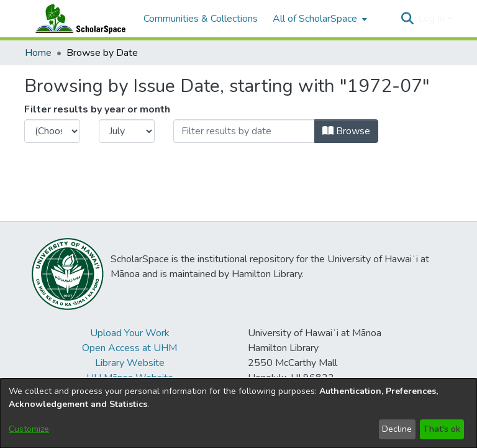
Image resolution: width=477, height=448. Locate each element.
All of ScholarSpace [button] (315, 19)
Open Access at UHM (129, 348)
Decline (397, 429)
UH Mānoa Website (130, 378)
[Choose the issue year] (52, 131)
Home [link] (38, 53)
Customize (29, 429)
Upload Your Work (130, 333)
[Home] (78, 19)
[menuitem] (319, 19)
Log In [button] (433, 19)
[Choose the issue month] (127, 131)
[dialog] (238, 413)
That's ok (442, 429)
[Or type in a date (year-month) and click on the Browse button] (244, 131)
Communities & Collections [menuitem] (201, 19)
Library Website (130, 363)
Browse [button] (346, 131)
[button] (407, 19)
